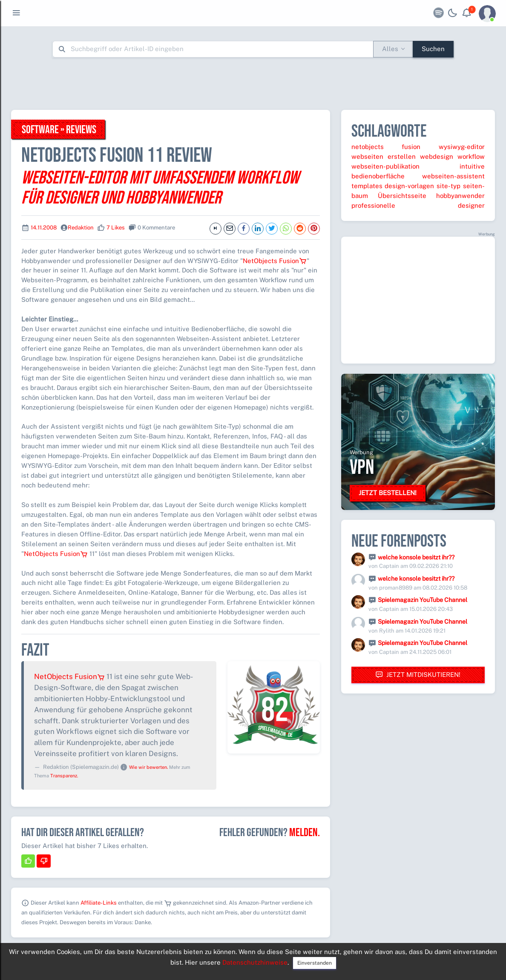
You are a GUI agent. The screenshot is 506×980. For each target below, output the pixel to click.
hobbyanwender (460, 196)
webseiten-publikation (385, 166)
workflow (471, 156)
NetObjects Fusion (275, 261)
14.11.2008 (44, 228)
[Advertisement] (253, 83)
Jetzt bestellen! (388, 493)
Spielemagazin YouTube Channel (423, 600)
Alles (390, 49)
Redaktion (81, 228)
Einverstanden (315, 963)
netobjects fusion (386, 147)
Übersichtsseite (402, 196)
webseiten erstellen (384, 156)
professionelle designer (418, 205)
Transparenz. (64, 776)
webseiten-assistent (453, 176)
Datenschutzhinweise (255, 962)
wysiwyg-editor (462, 147)
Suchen (433, 49)
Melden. (305, 833)
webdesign (437, 156)
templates (367, 186)
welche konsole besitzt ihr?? (416, 557)
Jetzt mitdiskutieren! (418, 675)
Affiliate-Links (99, 903)
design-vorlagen (409, 186)
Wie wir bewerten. (148, 767)
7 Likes (116, 228)
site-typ (448, 186)
